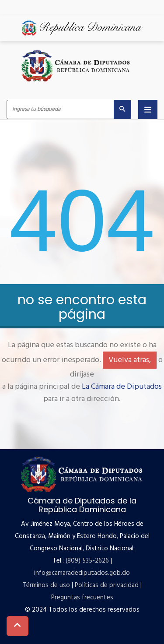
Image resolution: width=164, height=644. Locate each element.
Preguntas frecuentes (82, 598)
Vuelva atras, (130, 360)
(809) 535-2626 (87, 561)
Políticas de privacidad (107, 585)
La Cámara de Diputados (122, 387)
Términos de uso (46, 585)
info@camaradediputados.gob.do (82, 573)
